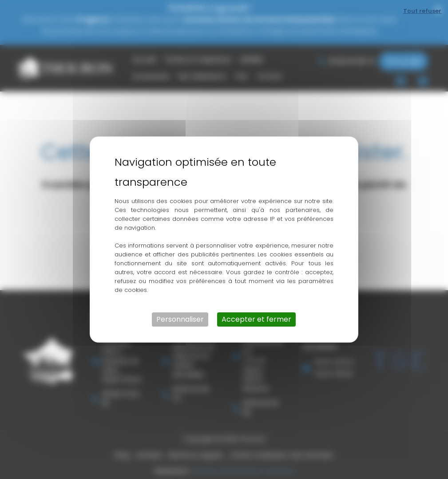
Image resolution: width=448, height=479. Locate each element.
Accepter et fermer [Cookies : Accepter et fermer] (256, 319)
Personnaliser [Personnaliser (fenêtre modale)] (180, 319)
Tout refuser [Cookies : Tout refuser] (422, 11)
